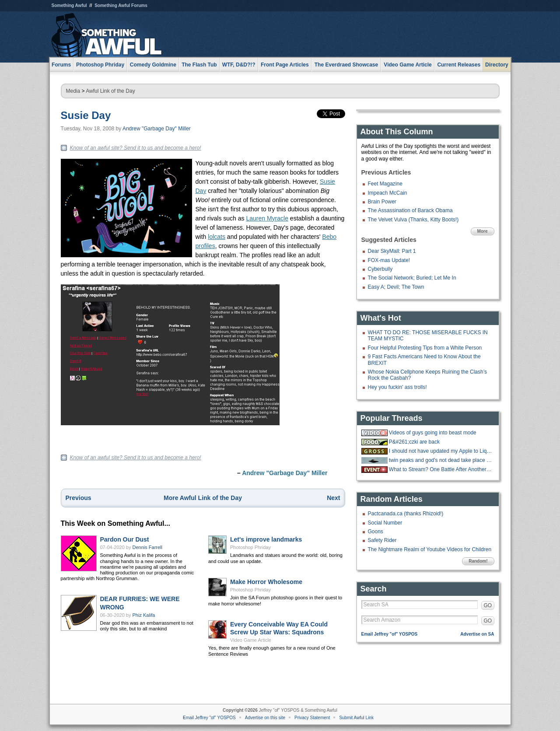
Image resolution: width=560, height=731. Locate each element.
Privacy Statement (312, 718)
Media (73, 91)
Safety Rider (382, 540)
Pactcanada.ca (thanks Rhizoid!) (406, 514)
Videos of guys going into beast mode (433, 433)
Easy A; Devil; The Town (396, 287)
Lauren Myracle (267, 218)
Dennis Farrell (147, 547)
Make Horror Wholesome (266, 582)
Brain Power (382, 202)
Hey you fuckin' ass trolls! (397, 387)
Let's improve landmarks (266, 539)
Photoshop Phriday (250, 547)
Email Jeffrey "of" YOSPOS (390, 634)
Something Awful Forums (121, 5)
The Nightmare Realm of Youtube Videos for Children (430, 549)
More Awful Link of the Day (203, 498)
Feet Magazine (385, 184)
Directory (497, 65)
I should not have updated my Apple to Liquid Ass (441, 451)
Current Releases (459, 65)
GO (488, 605)
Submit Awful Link (356, 718)
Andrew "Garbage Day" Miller (157, 129)
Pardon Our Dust (125, 539)
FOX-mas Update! (389, 260)
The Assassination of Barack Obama (410, 210)
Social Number (385, 523)
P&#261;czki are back (414, 442)
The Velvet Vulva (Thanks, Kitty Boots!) (413, 220)
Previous (79, 498)
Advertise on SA (477, 634)
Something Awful (69, 5)
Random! (478, 561)
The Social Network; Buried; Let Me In (412, 278)
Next (333, 498)
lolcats (217, 237)
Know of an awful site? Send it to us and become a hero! (136, 148)
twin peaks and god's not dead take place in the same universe (441, 460)
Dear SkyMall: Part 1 (392, 251)
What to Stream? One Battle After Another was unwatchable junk (441, 469)
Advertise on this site (265, 718)
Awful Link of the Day (110, 91)
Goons (376, 532)
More (483, 231)
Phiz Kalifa (144, 615)
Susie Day (86, 115)
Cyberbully (380, 269)
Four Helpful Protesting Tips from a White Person (425, 348)
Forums (61, 65)
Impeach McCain (388, 193)
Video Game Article (251, 640)
